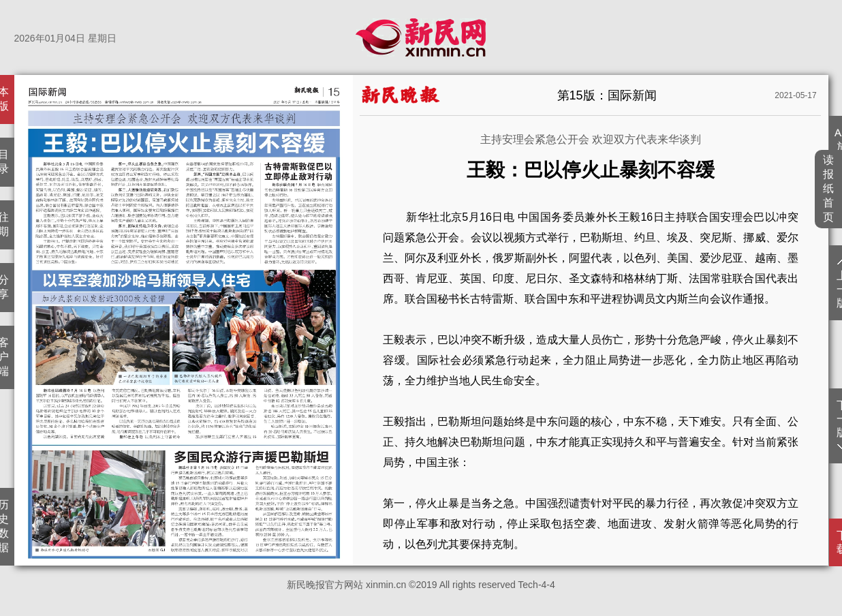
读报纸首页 (829, 188)
